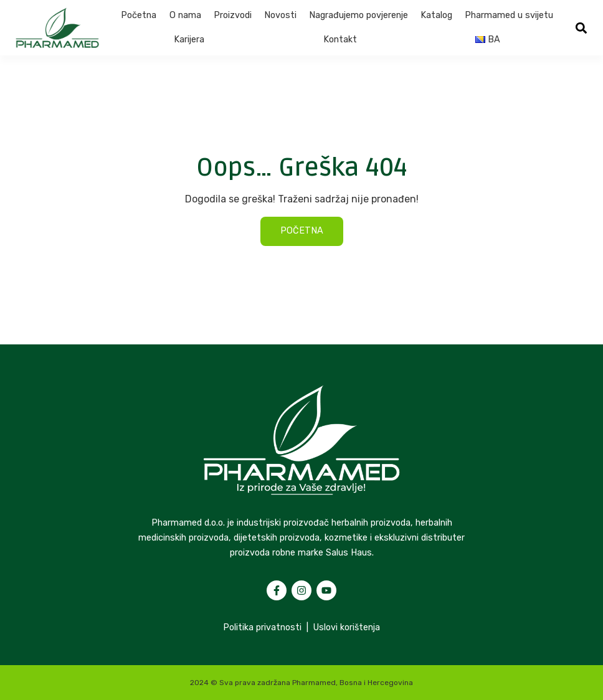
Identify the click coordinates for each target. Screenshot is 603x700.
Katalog (436, 15)
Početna (139, 15)
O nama (185, 15)
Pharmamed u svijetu (509, 15)
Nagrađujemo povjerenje (358, 15)
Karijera (189, 40)
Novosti (280, 15)
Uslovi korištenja (347, 627)
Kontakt (340, 40)
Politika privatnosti (262, 627)
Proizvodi (233, 15)
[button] (581, 28)
